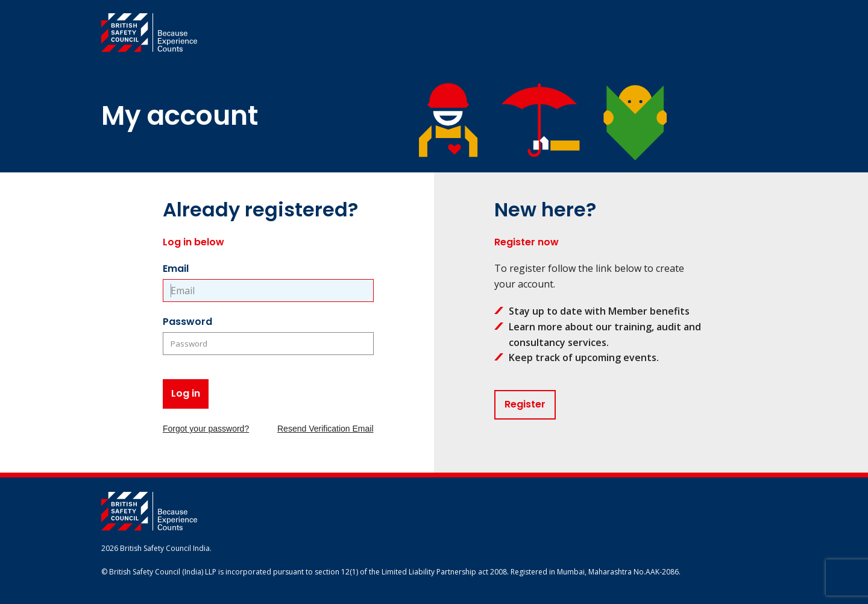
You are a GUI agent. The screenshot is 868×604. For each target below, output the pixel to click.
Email (176, 269)
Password (187, 322)
